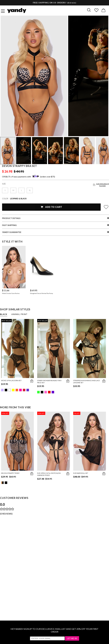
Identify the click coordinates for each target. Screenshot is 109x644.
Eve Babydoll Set (81, 473)
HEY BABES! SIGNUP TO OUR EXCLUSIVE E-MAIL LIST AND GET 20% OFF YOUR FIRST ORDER (54, 630)
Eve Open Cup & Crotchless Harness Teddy (49, 474)
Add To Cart (51, 207)
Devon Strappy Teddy (10, 473)
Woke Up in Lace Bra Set (11, 380)
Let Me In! (72, 638)
